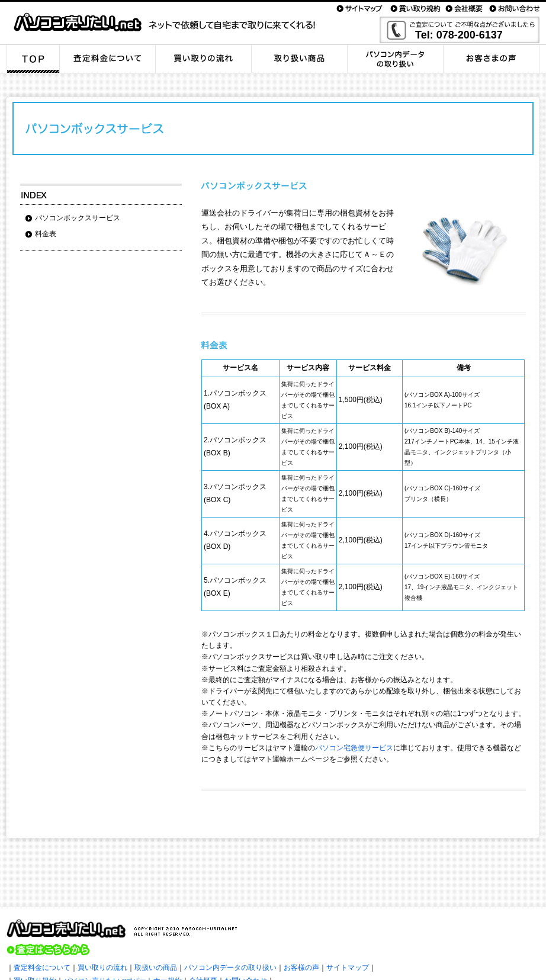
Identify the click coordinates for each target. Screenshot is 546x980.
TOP (33, 59)
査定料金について (108, 59)
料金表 (46, 234)
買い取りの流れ (204, 59)
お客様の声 (301, 968)
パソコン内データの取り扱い (396, 59)
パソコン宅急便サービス (354, 748)
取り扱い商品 (300, 59)
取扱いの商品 (156, 968)
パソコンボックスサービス (78, 218)
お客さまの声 (492, 59)
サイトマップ (348, 968)
